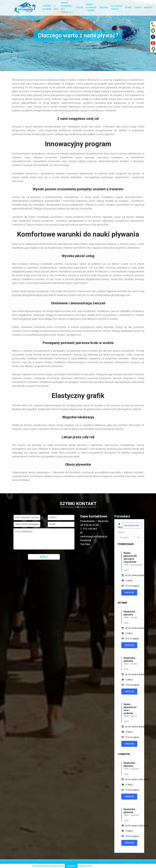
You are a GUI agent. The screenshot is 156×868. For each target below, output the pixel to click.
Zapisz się (129, 592)
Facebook (86, 540)
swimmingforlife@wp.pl (94, 536)
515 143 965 (90, 529)
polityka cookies (85, 866)
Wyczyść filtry (132, 526)
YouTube (85, 544)
